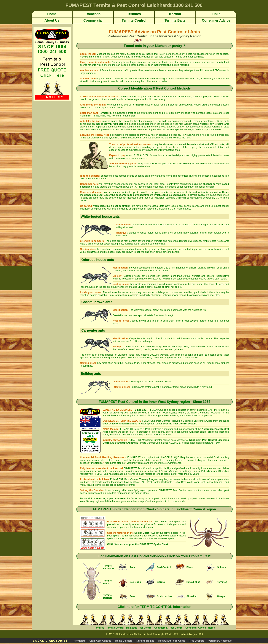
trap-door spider (125, 538)
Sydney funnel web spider (165, 533)
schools (223, 460)
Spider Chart (142, 533)
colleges (84, 463)
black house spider (152, 536)
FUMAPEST (102, 474)
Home (211, 628)
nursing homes (175, 460)
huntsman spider (144, 538)
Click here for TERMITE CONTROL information (155, 607)
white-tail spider (131, 536)
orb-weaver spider (165, 538)
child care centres (155, 460)
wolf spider (170, 536)
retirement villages (195, 460)
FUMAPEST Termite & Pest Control (139, 429)
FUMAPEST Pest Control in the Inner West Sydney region (144, 402)
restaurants (98, 460)
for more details (182, 209)
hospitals (138, 460)
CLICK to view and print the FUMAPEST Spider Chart (138, 544)
